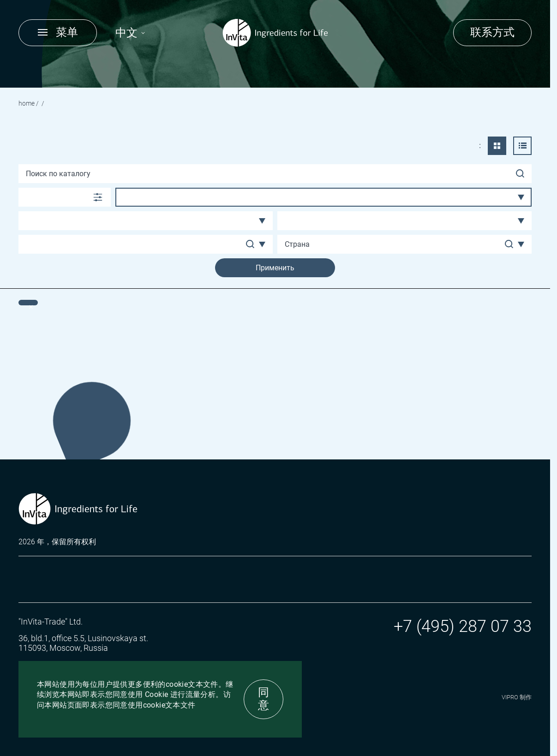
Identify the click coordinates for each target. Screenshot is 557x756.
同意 (264, 699)
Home (27, 103)
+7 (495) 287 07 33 (463, 626)
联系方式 (492, 32)
